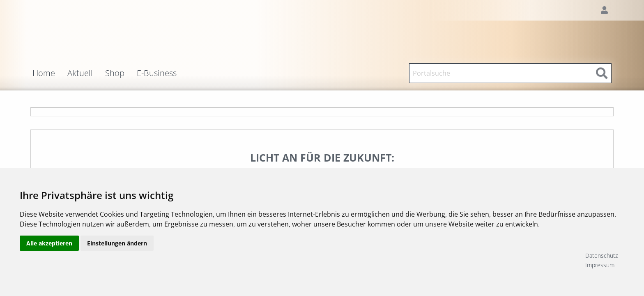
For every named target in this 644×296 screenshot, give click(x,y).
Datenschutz (601, 256)
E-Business (157, 73)
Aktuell (80, 73)
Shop (115, 73)
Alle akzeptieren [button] (49, 260)
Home (44, 73)
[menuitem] (50, 73)
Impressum (600, 265)
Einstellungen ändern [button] (117, 260)
